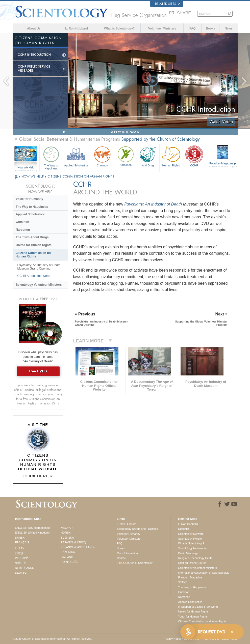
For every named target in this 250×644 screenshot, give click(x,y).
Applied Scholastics (76, 156)
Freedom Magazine (223, 165)
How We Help (26, 168)
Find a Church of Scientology (135, 563)
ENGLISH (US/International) (33, 528)
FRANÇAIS (22, 542)
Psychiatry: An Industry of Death (153, 204)
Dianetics (184, 529)
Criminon (102, 156)
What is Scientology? (119, 28)
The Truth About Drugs (32, 237)
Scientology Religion (191, 539)
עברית (20, 548)
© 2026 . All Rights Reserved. (52, 639)
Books (210, 28)
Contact (122, 558)
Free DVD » (38, 371)
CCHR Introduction (34, 55)
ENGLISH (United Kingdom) (32, 533)
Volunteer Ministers (162, 28)
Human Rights (171, 156)
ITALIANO (67, 557)
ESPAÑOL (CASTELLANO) (78, 547)
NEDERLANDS (25, 568)
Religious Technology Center (196, 558)
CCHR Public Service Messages (34, 69)
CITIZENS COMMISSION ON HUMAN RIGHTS (81, 176)
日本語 (19, 553)
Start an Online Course (192, 563)
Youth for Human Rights (193, 617)
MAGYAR (67, 528)
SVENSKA (67, 538)
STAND (183, 582)
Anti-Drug (148, 156)
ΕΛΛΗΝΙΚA (68, 552)
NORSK (66, 533)
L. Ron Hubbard (77, 28)
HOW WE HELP (33, 176)
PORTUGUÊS (70, 562)
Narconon (126, 156)
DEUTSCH (22, 573)
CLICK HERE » (38, 476)
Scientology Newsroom (192, 548)
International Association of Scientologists (204, 573)
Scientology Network (191, 534)
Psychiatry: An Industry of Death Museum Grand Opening (39, 267)
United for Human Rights (34, 245)
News (229, 28)
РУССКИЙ (22, 558)
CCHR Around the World (34, 276)
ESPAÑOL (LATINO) (73, 542)
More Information (127, 553)
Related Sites (167, 4)
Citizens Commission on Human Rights (33, 255)
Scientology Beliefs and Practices (137, 529)
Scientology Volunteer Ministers (39, 285)
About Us (34, 28)
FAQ (193, 28)
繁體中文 (21, 563)
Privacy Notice (172, 639)
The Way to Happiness (51, 157)
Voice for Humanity (30, 199)
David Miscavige (188, 553)
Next (133, 132)
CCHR (194, 156)
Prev (117, 132)
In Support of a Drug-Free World (198, 607)
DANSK (20, 538)
